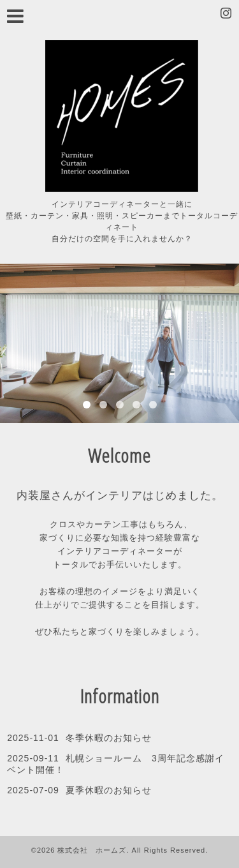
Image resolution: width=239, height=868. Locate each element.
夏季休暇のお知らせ (109, 790)
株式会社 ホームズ (92, 850)
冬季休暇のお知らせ (109, 738)
